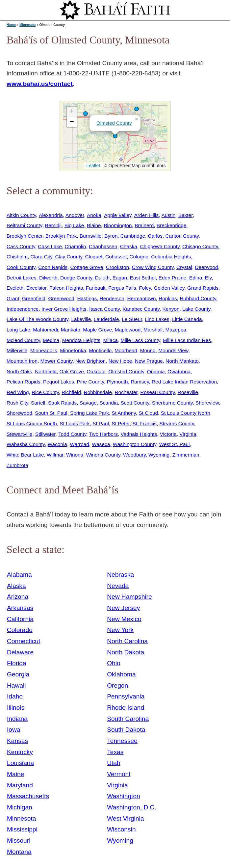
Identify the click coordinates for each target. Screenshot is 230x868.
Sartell (38, 403)
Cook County (21, 267)
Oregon (117, 685)
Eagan (120, 278)
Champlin (76, 246)
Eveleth (15, 288)
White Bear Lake (25, 455)
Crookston (117, 267)
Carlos (155, 236)
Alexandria (51, 215)
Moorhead (126, 350)
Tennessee (122, 741)
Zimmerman (186, 455)
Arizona (18, 597)
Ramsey (140, 382)
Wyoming (159, 455)
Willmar (55, 455)
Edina (196, 278)
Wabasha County (26, 444)
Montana (19, 852)
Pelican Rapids (23, 382)
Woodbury (134, 455)
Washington (124, 796)
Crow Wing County (153, 267)
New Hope (120, 361)
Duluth (102, 278)
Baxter (186, 215)
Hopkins (168, 298)
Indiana (17, 719)
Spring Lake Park (89, 413)
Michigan (20, 807)
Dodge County (76, 278)
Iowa (14, 730)
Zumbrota (17, 465)
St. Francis (145, 423)
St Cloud (148, 413)
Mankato (71, 330)
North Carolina (127, 641)
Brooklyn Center (25, 236)
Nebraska (120, 575)
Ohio (114, 663)
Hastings (87, 298)
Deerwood (206, 267)
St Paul (101, 423)
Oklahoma (121, 674)
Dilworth (48, 278)
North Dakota (126, 652)
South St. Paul (51, 413)
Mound (148, 350)
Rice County (45, 392)
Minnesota (27, 25)
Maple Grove (97, 330)
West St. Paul (175, 444)
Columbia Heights (171, 257)
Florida (17, 663)
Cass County (21, 246)
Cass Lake (50, 246)
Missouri (19, 841)
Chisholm (17, 257)
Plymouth (117, 382)
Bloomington (118, 225)
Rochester (126, 392)
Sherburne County (172, 403)
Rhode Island (126, 708)
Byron (111, 236)
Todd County (72, 434)
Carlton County (182, 236)
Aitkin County (21, 215)
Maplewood (128, 330)
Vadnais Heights (139, 434)
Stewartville (20, 434)
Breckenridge (172, 225)
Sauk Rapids (62, 403)
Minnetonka (73, 350)
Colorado (20, 630)
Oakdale (96, 371)
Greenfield (34, 298)
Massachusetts (28, 796)
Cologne (139, 257)
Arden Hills (146, 215)
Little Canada (187, 319)
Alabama (19, 575)
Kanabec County (141, 309)
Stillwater (45, 434)
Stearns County (177, 423)
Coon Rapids (53, 267)
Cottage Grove (87, 267)
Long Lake (18, 330)
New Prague (149, 361)
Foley (145, 288)
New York (120, 630)
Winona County (103, 455)
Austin (169, 215)
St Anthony (124, 413)
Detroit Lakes (22, 278)
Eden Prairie (173, 278)
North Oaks (19, 371)
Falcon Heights (66, 288)
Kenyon (171, 309)
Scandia (109, 403)
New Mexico (124, 619)
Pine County (91, 382)
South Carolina (128, 719)
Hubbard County (198, 298)
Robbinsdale (98, 392)
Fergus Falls (122, 288)
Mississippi (22, 829)
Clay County (69, 257)
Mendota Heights (81, 340)
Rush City (17, 403)
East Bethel (143, 278)
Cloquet (94, 257)
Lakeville (81, 319)
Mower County (56, 361)
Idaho (15, 696)
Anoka (94, 215)
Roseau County (157, 392)
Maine (15, 774)
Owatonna (179, 371)
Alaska (16, 586)
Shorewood (19, 413)
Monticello (100, 350)
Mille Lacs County (140, 340)
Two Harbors (103, 434)
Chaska (129, 246)
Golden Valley (169, 288)
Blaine (94, 225)
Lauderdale (106, 319)
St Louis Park (75, 423)
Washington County (135, 444)
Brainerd (144, 225)
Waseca (101, 444)
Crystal (184, 267)
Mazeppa (176, 330)
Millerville (17, 350)
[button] (86, 114)
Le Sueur (132, 319)
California (20, 619)
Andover (75, 215)
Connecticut (24, 641)
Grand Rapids (203, 288)
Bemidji (53, 225)
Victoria (168, 434)
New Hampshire (129, 597)
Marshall (153, 330)
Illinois (16, 708)
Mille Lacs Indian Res (187, 340)
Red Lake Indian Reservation (184, 382)
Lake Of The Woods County (38, 319)
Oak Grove (72, 371)
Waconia (57, 444)
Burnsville (91, 236)
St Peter (121, 423)
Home (11, 25)
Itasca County (104, 309)
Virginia (188, 434)
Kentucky (20, 752)
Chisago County (200, 246)
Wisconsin (121, 829)
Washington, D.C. (132, 807)
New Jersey (123, 608)
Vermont (119, 774)
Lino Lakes (157, 319)
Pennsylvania (126, 696)
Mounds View (173, 350)
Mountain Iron (22, 361)
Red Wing (18, 392)
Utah (114, 763)
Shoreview (207, 403)
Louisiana (20, 763)
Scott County (135, 403)
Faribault (96, 288)
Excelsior (36, 288)
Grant (13, 298)
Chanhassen (103, 246)
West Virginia (125, 818)
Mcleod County (23, 340)
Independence (23, 309)
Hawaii (16, 685)
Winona (75, 455)
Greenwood (61, 298)
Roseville (188, 392)
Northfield (46, 371)
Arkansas (20, 608)
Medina (51, 340)
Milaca (111, 340)
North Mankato (182, 361)
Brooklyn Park (61, 236)
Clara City (41, 257)
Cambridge (133, 236)
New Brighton (90, 361)
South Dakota (126, 730)
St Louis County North (186, 413)
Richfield (71, 392)
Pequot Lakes (59, 382)
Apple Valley (118, 215)
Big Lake (74, 225)
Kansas (17, 741)
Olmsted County (114, 123)
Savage (88, 403)
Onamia (156, 371)
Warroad (79, 444)
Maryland (20, 785)
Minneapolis (44, 350)
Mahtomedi (45, 330)
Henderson (112, 298)
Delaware (20, 652)
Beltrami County (24, 225)
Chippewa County (160, 246)
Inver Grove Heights (64, 309)
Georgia (18, 674)
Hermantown (141, 298)
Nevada (118, 586)
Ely (208, 278)
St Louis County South (32, 423)
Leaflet (93, 166)
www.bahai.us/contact (40, 84)
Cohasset (116, 257)
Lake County (196, 309)
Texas (115, 752)
